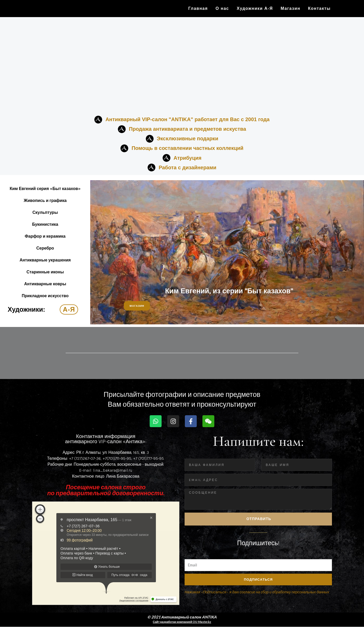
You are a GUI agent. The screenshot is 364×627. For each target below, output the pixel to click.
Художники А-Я (255, 8)
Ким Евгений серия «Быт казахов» (45, 189)
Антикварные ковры (45, 284)
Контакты (319, 8)
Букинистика (45, 224)
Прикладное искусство (45, 296)
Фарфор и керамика (45, 236)
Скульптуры (45, 212)
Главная (198, 8)
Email (189, 557)
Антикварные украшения (45, 260)
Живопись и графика (45, 201)
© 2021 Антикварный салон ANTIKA (182, 617)
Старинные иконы (45, 272)
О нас (222, 8)
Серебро (45, 248)
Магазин (290, 8)
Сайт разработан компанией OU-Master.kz (182, 622)
